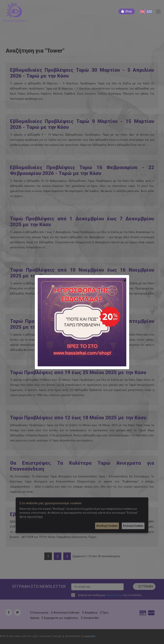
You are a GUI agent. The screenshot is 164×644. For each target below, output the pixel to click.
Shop (129, 11)
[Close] (125, 281)
